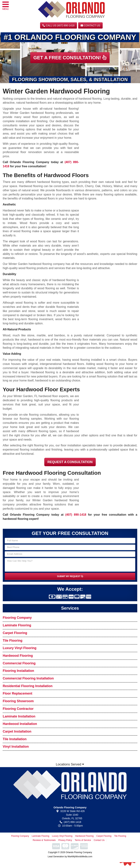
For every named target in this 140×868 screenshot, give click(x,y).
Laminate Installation (19, 716)
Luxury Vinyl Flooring (20, 648)
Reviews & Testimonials (44, 840)
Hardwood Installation (20, 724)
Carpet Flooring (15, 633)
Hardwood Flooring (18, 656)
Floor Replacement (17, 693)
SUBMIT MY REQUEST (70, 576)
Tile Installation (15, 739)
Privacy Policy (65, 840)
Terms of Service (83, 840)
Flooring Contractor (18, 709)
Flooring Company (17, 618)
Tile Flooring (13, 641)
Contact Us (90, 25)
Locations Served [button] (70, 764)
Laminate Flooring (17, 625)
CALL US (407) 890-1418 (58, 25)
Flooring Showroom (18, 701)
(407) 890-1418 (76, 515)
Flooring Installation (18, 671)
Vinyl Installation (16, 747)
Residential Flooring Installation (28, 686)
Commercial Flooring (19, 663)
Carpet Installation (17, 731)
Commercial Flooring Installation (28, 678)
